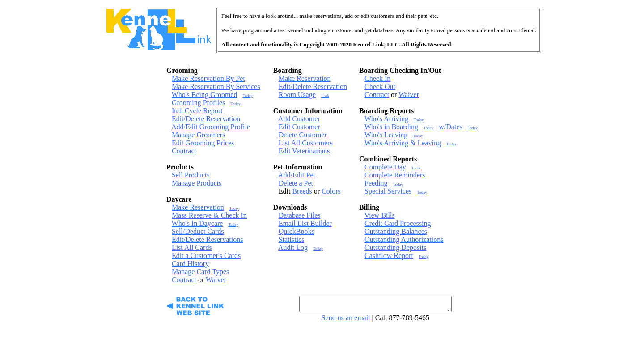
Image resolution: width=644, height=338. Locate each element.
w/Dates (450, 127)
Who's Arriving (386, 119)
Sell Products (191, 175)
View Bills (380, 215)
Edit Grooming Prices (203, 143)
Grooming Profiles (199, 103)
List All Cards (192, 247)
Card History (190, 264)
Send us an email (346, 320)
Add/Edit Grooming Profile (211, 127)
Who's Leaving (386, 135)
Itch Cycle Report (197, 111)
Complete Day (385, 167)
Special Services (388, 191)
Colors (331, 191)
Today (247, 96)
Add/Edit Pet (297, 175)
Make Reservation (198, 207)
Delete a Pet (296, 183)
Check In (377, 78)
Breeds (302, 191)
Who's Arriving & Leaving (403, 143)
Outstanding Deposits (395, 247)
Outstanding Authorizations (404, 239)
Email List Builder (305, 223)
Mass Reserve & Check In (209, 215)
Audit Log (293, 247)
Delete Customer (303, 135)
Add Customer (299, 119)
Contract (184, 151)
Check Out (380, 87)
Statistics (292, 239)
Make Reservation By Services (216, 87)
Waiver (216, 280)
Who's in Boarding (391, 127)
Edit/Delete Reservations (208, 239)
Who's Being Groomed (205, 95)
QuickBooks (297, 231)
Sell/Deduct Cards (198, 231)
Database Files (300, 215)
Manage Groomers (199, 135)
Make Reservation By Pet (208, 78)
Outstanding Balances (396, 231)
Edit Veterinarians (304, 151)
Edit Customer (299, 127)
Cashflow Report (389, 256)
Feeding (376, 183)
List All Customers (306, 143)
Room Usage (297, 95)
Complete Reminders (395, 175)
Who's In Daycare (197, 223)
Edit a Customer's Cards (206, 256)
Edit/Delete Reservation (206, 119)
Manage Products (197, 183)
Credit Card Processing (398, 223)
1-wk (325, 96)
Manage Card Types (200, 272)
